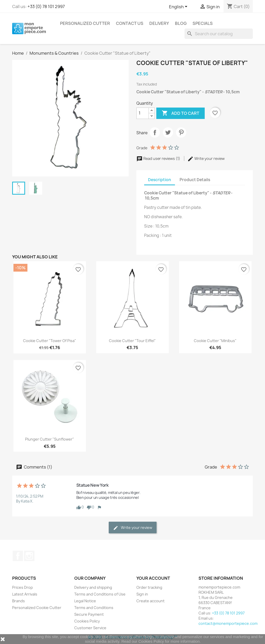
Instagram (29, 556)
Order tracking (149, 587)
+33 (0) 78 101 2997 (46, 6)
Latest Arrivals (25, 594)
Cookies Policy (87, 621)
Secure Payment (89, 614)
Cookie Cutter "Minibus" (215, 341)
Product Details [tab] (195, 180)
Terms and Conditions (94, 608)
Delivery (159, 23)
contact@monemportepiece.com (228, 623)
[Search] (219, 34)
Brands (19, 601)
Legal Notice (85, 601)
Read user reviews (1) (159, 158)
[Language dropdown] (179, 7)
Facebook (18, 556)
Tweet (168, 132)
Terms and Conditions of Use (100, 594)
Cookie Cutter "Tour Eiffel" (132, 341)
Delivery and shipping (93, 587)
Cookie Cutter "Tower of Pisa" (50, 341)
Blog (181, 23)
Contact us (130, 23)
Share (155, 132)
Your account (153, 578)
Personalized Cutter (85, 23)
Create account (150, 601)
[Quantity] (143, 113)
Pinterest (181, 132)
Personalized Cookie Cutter (37, 608)
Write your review (206, 158)
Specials (203, 23)
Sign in (142, 594)
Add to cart (181, 113)
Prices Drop (23, 587)
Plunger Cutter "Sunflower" (50, 439)
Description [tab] (160, 180)
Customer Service (90, 628)
